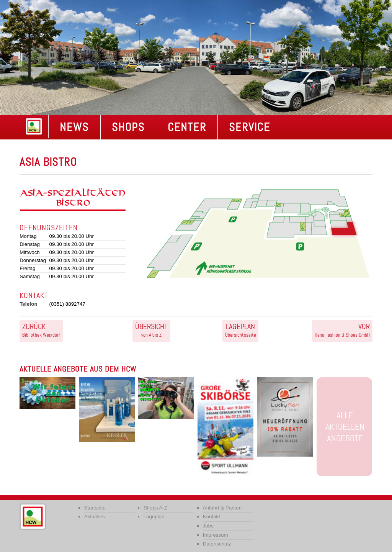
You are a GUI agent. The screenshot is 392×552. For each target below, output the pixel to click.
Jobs (208, 526)
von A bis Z (151, 330)
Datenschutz (217, 544)
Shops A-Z (155, 508)
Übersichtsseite (241, 330)
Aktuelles (95, 517)
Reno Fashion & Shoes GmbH (342, 330)
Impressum (216, 535)
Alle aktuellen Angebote (345, 427)
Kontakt (212, 517)
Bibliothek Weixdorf (41, 330)
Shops (128, 127)
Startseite (95, 508)
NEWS (74, 127)
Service (250, 127)
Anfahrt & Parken (222, 508)
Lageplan (154, 517)
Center (187, 127)
